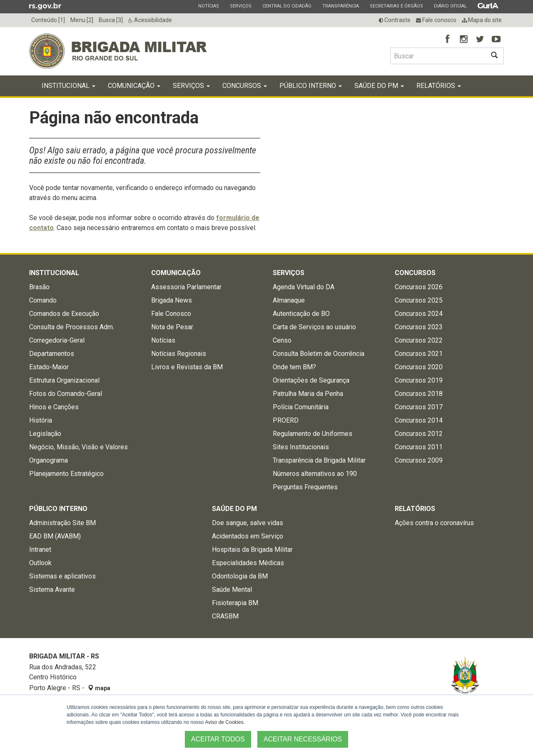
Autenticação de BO (301, 314)
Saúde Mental (232, 590)
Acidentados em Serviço (248, 537)
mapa (99, 688)
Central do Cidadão (287, 6)
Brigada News (172, 301)
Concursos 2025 (419, 301)
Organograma (49, 461)
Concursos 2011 (419, 447)
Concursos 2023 (419, 327)
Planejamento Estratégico (66, 474)
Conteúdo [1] (48, 20)
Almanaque (289, 301)
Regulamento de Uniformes (313, 434)
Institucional (68, 86)
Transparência (340, 6)
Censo (282, 341)
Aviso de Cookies (224, 722)
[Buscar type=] (438, 56)
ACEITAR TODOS (218, 739)
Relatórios (439, 86)
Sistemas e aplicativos (62, 577)
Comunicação (134, 86)
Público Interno (311, 86)
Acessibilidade (150, 20)
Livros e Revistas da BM (187, 367)
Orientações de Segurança (311, 381)
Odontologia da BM (240, 577)
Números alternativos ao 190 (315, 474)
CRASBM (225, 617)
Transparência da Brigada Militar (319, 461)
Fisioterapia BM (235, 603)
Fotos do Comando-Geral (66, 394)
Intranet (40, 550)
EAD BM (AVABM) (55, 537)
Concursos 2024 (419, 314)
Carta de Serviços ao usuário (314, 327)
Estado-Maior (49, 367)
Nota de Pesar (172, 327)
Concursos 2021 (419, 354)
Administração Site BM (62, 523)
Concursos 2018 (419, 394)
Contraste (395, 20)
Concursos (245, 86)
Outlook (40, 563)
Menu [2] (82, 20)
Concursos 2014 (419, 421)
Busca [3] (111, 20)
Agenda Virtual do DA (304, 287)
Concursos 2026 (419, 287)
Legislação (45, 434)
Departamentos (52, 354)
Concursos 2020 (419, 367)
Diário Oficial (450, 6)
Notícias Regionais (179, 354)
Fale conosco (436, 20)
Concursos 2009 (419, 461)
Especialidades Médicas (248, 563)
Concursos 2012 (419, 434)
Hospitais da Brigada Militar (252, 550)
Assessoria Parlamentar (186, 287)
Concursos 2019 (419, 381)
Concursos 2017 (419, 407)
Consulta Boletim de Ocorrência (319, 354)
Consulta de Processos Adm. (72, 327)
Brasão (39, 287)
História (41, 421)
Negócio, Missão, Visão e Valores (78, 447)
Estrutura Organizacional (64, 381)
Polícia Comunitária (301, 407)
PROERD (286, 421)
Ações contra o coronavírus (434, 523)
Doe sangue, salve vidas (248, 523)
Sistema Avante (52, 590)
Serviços (240, 6)
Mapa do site (482, 20)
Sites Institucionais (301, 447)
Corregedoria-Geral (57, 341)
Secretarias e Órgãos (396, 6)
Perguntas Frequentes (305, 487)
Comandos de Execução (64, 314)
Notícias (208, 6)
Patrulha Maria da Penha (308, 394)
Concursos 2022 (419, 341)
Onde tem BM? (294, 367)
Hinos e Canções (54, 407)
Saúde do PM (379, 86)
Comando (43, 301)
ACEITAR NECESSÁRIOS (303, 739)
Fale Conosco (171, 314)
